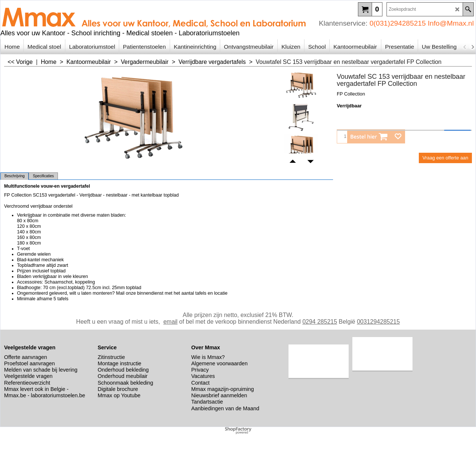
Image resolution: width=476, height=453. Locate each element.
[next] (472, 47)
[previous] (465, 47)
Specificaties (43, 176)
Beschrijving (14, 176)
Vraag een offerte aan (445, 158)
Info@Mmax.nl (451, 23)
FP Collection (351, 94)
